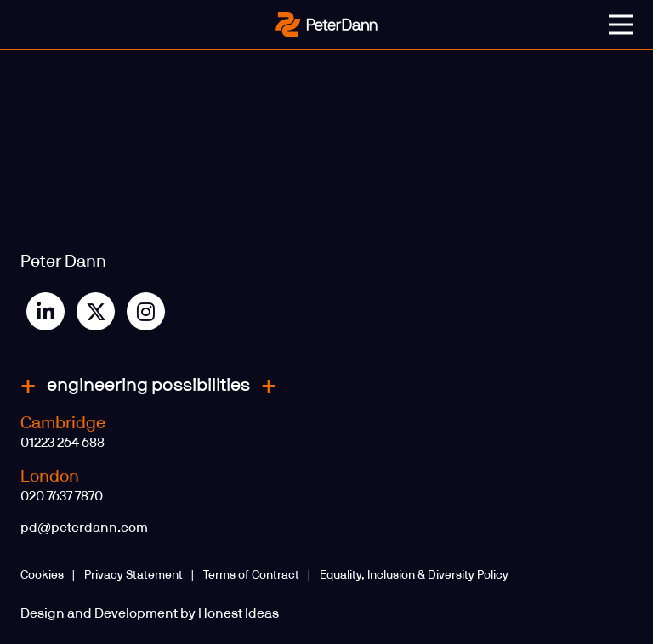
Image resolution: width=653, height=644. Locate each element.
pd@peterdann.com (84, 528)
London (50, 477)
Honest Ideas (238, 613)
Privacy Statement (133, 575)
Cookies (42, 575)
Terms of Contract (251, 575)
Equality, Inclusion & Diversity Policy (414, 575)
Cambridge (63, 423)
